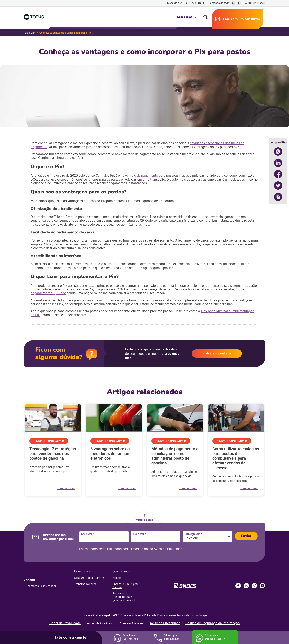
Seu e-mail (139, 534)
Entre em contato (217, 353)
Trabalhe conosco (85, 584)
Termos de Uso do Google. (192, 615)
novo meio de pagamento (139, 175)
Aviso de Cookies (99, 623)
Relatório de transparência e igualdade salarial (124, 597)
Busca (205, 17)
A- (239, 3)
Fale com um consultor (242, 19)
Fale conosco (83, 571)
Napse (116, 578)
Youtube (262, 586)
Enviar (246, 536)
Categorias (185, 17)
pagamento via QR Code (48, 293)
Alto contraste (255, 3)
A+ (233, 3)
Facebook (238, 586)
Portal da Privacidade (65, 623)
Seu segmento (193, 534)
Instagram (254, 586)
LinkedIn (246, 586)
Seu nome (87, 534)
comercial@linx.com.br (42, 586)
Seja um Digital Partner (89, 578)
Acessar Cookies (131, 623)
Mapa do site (174, 3)
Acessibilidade (195, 3)
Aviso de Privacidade (169, 549)
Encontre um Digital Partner (125, 586)
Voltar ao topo (144, 520)
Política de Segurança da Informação (213, 623)
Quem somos (121, 571)
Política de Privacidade (157, 615)
